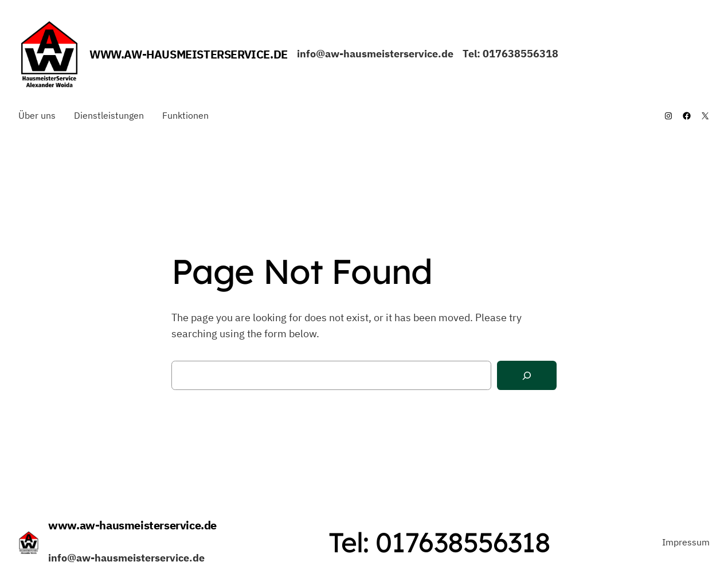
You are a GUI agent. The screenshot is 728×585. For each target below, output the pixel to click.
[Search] (527, 375)
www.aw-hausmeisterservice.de (189, 54)
